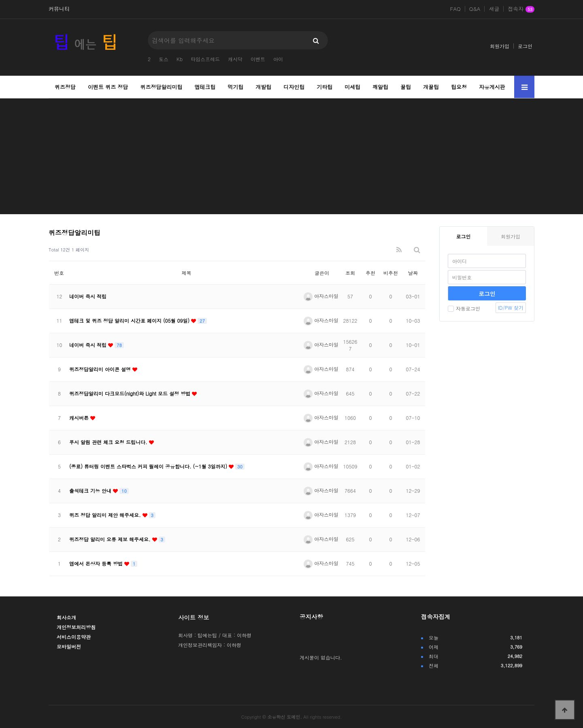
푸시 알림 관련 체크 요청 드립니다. (109, 442)
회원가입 (500, 46)
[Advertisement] (291, 158)
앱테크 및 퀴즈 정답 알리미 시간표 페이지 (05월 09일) (130, 320)
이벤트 (258, 59)
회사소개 (66, 617)
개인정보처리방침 (76, 627)
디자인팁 (294, 87)
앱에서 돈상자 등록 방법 (97, 563)
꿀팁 (406, 87)
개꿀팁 (431, 87)
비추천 (391, 273)
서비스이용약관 (74, 637)
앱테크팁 (205, 87)
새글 (494, 9)
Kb (180, 59)
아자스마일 (321, 296)
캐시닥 (235, 59)
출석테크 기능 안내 (91, 491)
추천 (370, 273)
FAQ (455, 9)
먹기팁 (235, 87)
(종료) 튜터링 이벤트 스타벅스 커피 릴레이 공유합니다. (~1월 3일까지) (149, 466)
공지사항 (311, 617)
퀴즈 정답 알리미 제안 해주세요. (106, 515)
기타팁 (324, 87)
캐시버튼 (80, 418)
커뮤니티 (59, 9)
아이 (278, 59)
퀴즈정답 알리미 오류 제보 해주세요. (111, 539)
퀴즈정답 (65, 87)
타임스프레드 (205, 59)
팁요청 (459, 87)
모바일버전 (69, 646)
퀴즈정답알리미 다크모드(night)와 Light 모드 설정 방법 (131, 393)
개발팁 (263, 87)
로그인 (525, 46)
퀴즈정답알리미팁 (162, 87)
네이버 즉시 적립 (88, 296)
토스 (164, 59)
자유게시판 (492, 87)
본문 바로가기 (0, 0)
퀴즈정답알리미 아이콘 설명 (101, 369)
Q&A (475, 9)
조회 (350, 273)
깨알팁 (380, 87)
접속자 (521, 9)
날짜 (413, 273)
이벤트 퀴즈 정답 (108, 87)
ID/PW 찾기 (511, 308)
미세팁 (352, 87)
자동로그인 (464, 308)
